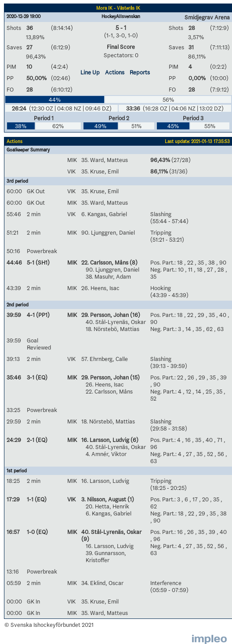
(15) (134, 377)
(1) (130, 499)
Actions (115, 72)
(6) (134, 440)
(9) (85, 539)
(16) (134, 315)
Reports (140, 72)
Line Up (90, 72)
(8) (133, 262)
